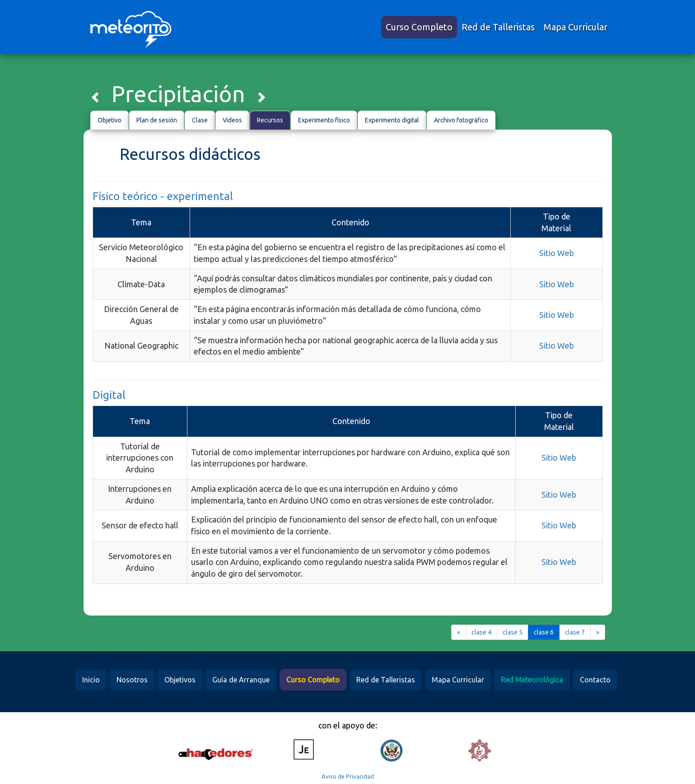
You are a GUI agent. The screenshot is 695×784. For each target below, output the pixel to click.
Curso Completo (419, 27)
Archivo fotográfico (461, 120)
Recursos (270, 120)
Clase (200, 120)
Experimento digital (392, 120)
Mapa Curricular (576, 27)
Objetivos (180, 680)
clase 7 (575, 632)
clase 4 (481, 632)
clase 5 (513, 632)
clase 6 (544, 632)
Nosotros (132, 680)
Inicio (91, 680)
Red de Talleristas (498, 27)
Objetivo (110, 120)
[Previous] (459, 632)
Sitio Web (557, 253)
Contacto (595, 680)
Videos (232, 120)
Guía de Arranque (241, 680)
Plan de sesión (157, 120)
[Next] (598, 632)
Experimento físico (324, 120)
